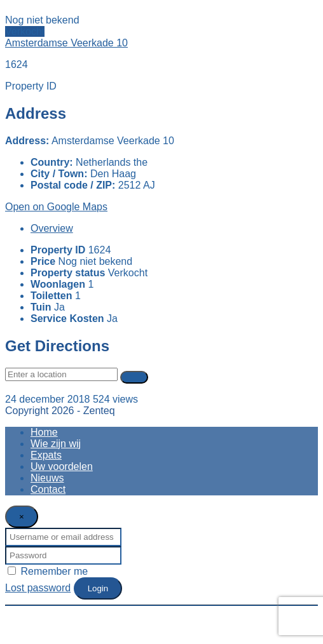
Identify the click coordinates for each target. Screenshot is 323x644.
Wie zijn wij (56, 444)
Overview (52, 228)
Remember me (48, 571)
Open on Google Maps (56, 207)
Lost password (38, 588)
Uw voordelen (62, 466)
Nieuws (47, 478)
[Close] (22, 517)
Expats (46, 455)
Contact (48, 489)
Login (98, 588)
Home (44, 432)
